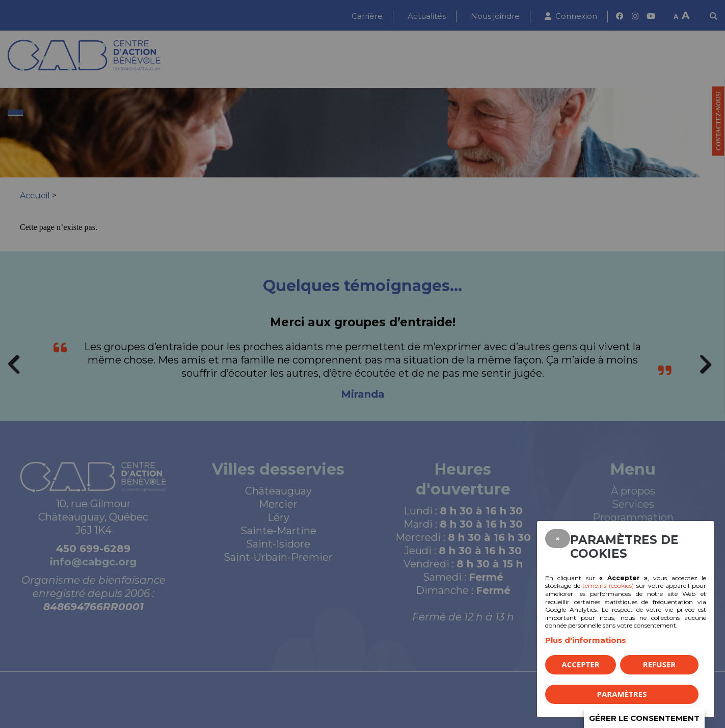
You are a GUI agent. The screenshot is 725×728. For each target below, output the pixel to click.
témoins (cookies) (608, 586)
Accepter (580, 664)
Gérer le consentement (644, 718)
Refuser (659, 664)
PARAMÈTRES (622, 694)
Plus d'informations (586, 640)
